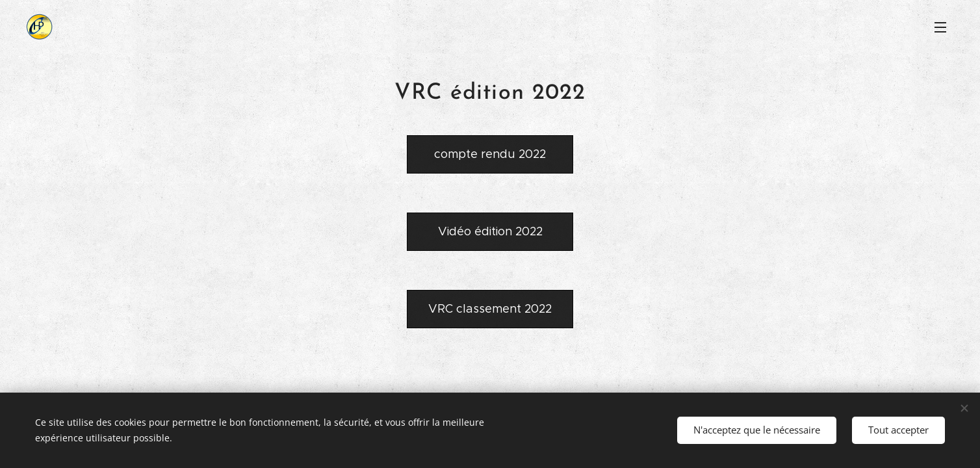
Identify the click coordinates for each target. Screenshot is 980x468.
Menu (940, 27)
